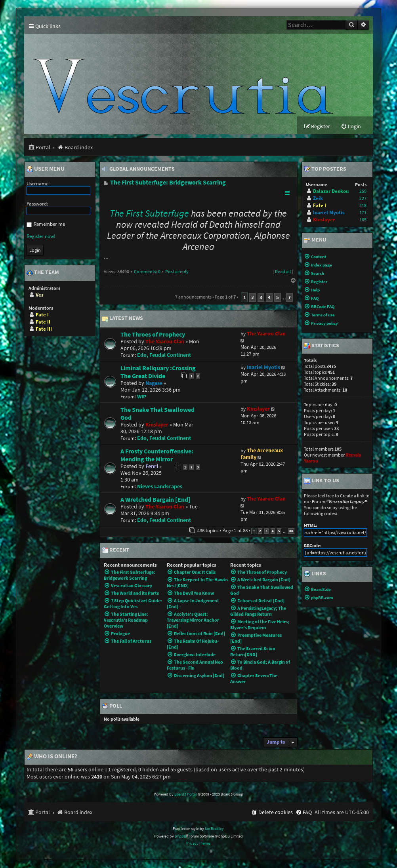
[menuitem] (351, 127)
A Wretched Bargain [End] (156, 500)
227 (363, 199)
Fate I (42, 315)
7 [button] (289, 298)
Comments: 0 (147, 272)
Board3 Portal (186, 795)
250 (363, 192)
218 (363, 206)
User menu (46, 169)
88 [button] (291, 531)
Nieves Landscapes (160, 487)
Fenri (152, 467)
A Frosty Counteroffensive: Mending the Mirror (157, 455)
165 (363, 220)
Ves (40, 295)
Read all (283, 272)
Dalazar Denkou (331, 192)
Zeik (318, 199)
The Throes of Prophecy (153, 335)
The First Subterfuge (149, 214)
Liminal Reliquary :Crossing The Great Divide (158, 372)
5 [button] (278, 298)
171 (363, 213)
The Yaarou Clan (165, 342)
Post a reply (177, 272)
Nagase (154, 384)
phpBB (180, 837)
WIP (142, 397)
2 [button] (253, 298)
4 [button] (269, 298)
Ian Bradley (214, 829)
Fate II (43, 322)
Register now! (41, 237)
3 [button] (261, 298)
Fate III (44, 329)
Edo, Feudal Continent (164, 355)
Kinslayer (157, 425)
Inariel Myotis (263, 368)
